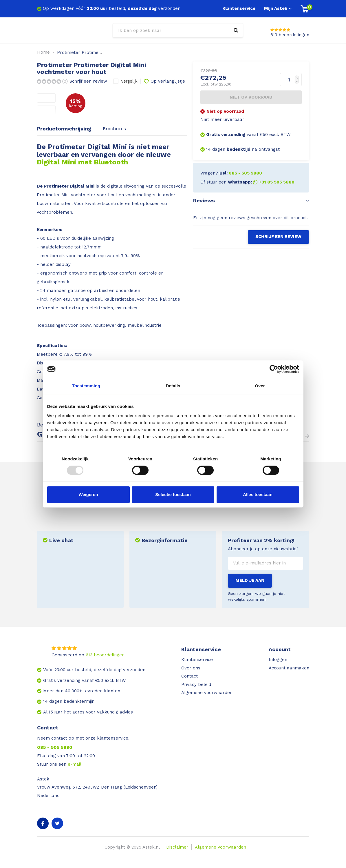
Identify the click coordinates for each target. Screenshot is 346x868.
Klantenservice (239, 8)
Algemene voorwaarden (207, 693)
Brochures (114, 129)
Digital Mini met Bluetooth (82, 162)
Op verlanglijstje (164, 81)
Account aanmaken (289, 668)
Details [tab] (173, 386)
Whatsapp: (261, 182)
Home (43, 52)
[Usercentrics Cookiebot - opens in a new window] (274, 369)
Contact (190, 676)
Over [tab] (260, 386)
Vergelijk (129, 81)
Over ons (191, 668)
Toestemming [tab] (86, 386)
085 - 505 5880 (55, 747)
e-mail (75, 764)
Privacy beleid (196, 684)
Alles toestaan (258, 494)
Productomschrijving (64, 129)
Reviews (251, 200)
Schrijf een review (88, 81)
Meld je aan (250, 580)
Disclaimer (177, 847)
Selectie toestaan (173, 494)
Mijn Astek (278, 8)
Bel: (241, 173)
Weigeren (88, 494)
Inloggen (278, 660)
